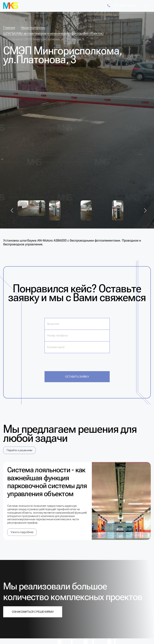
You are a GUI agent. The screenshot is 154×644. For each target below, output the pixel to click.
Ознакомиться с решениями (33, 612)
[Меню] (147, 6)
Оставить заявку (77, 377)
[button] (12, 210)
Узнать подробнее (22, 532)
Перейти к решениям (19, 450)
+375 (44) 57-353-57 (122, 6)
